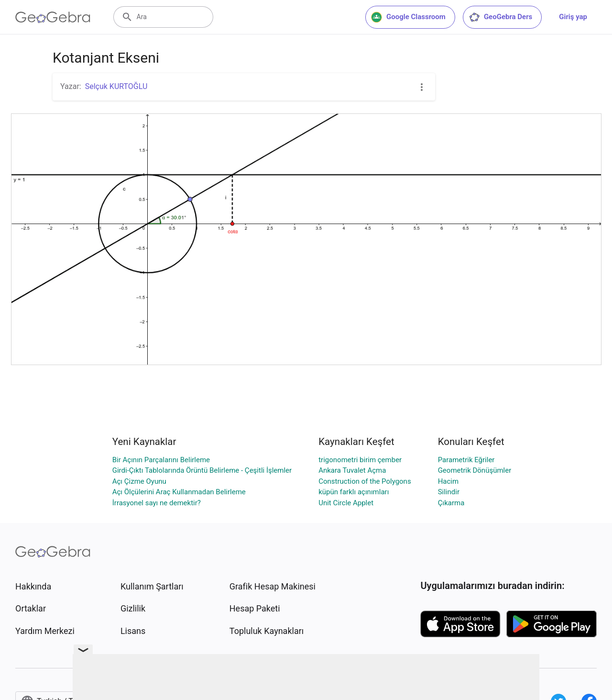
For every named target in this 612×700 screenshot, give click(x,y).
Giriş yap (573, 17)
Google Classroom (408, 17)
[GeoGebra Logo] (53, 17)
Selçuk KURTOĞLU (116, 86)
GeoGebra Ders (500, 17)
